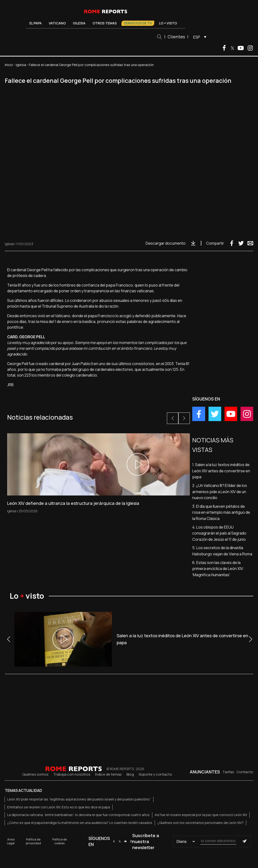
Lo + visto (168, 23)
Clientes (176, 37)
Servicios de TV (138, 23)
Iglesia (79, 23)
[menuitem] (199, 37)
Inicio (9, 65)
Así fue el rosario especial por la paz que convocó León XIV (201, 815)
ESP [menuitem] (197, 37)
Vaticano (57, 23)
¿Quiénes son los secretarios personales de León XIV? (200, 823)
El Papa (36, 23)
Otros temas (105, 23)
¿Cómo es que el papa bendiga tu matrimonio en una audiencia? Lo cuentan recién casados (80, 823)
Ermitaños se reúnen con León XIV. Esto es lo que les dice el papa (59, 807)
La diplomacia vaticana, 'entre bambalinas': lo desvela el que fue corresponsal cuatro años (78, 815)
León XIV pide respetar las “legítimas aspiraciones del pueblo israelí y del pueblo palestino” (79, 799)
